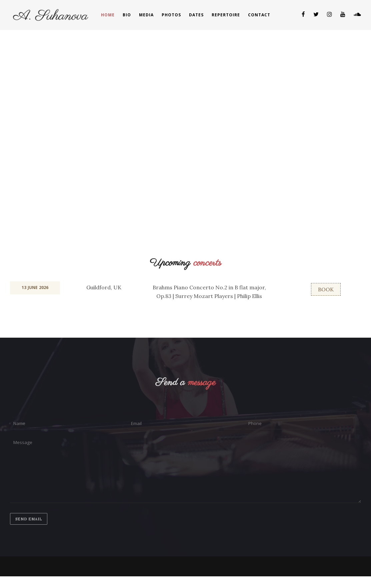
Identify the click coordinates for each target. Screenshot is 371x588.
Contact (259, 15)
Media (146, 15)
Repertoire (226, 15)
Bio (127, 15)
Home (108, 15)
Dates (196, 15)
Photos (171, 15)
